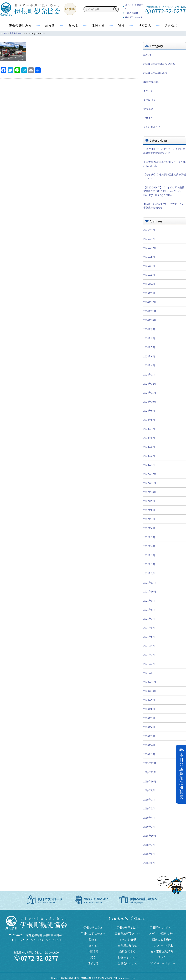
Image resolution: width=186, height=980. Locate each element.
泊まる (50, 25)
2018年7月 (149, 845)
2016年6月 (149, 863)
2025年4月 (149, 284)
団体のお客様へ (133, 13)
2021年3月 (149, 655)
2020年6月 (149, 727)
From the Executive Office (159, 64)
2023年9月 (149, 410)
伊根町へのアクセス (162, 927)
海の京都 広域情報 (162, 951)
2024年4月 (149, 365)
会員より (148, 118)
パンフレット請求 (162, 946)
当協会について (127, 963)
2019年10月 (150, 781)
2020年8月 (149, 709)
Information (151, 82)
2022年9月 (149, 501)
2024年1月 (149, 374)
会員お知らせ (127, 951)
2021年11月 (150, 582)
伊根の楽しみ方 (20, 25)
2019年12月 (150, 763)
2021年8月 (149, 609)
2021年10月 (150, 591)
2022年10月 (150, 492)
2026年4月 (149, 230)
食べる (73, 25)
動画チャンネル (127, 957)
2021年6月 (149, 628)
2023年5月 (149, 447)
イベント (148, 91)
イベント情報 (127, 940)
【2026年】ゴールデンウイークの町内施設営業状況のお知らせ (164, 151)
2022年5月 (149, 537)
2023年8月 (149, 420)
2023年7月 (149, 429)
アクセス (171, 25)
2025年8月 (149, 257)
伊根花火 (148, 109)
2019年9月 (149, 790)
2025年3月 (149, 293)
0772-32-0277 (26, 940)
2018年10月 (150, 835)
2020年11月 (150, 682)
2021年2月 (149, 664)
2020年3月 (149, 754)
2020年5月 (149, 736)
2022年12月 (150, 474)
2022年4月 (149, 546)
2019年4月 (149, 817)
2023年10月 (150, 402)
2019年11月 (150, 772)
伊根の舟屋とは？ (127, 927)
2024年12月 (150, 302)
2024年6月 (149, 356)
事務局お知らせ (127, 946)
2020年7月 (149, 718)
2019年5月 (149, 808)
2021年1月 (149, 673)
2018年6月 (149, 854)
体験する (98, 25)
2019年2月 (149, 827)
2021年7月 (149, 619)
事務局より (149, 100)
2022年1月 (149, 573)
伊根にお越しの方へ (93, 933)
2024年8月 (149, 338)
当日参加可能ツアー (127, 933)
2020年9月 (149, 700)
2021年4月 (149, 646)
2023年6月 (149, 438)
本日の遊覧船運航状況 (181, 776)
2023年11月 (150, 392)
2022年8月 (149, 510)
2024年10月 (150, 320)
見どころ (144, 25)
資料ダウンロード (134, 17)
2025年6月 (149, 275)
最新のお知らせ (152, 127)
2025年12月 (150, 248)
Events (147, 54)
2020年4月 (149, 745)
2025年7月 (149, 266)
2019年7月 (149, 799)
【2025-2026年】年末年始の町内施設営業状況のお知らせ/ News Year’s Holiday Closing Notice (164, 191)
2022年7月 (149, 519)
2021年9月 (149, 600)
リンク (162, 957)
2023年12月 (150, 383)
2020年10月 (150, 691)
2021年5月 (149, 637)
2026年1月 (149, 239)
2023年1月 (149, 465)
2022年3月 (149, 555)
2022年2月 (149, 564)
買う (121, 25)
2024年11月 (150, 311)
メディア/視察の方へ (162, 933)
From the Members (155, 72)
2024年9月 (149, 329)
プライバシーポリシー (162, 963)
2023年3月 (149, 456)
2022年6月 (149, 528)
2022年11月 (150, 483)
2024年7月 (149, 347)
